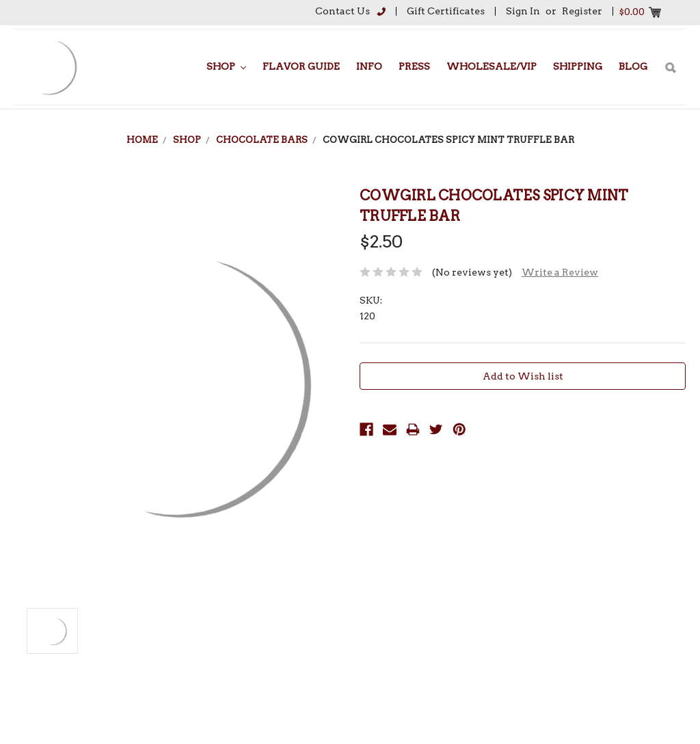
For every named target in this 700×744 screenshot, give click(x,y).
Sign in (523, 11)
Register (582, 11)
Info (369, 66)
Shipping (578, 66)
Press (414, 66)
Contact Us (342, 11)
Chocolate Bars (262, 140)
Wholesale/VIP (492, 66)
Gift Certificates (446, 11)
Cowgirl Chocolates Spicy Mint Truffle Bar (448, 140)
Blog (633, 66)
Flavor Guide (301, 66)
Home (142, 140)
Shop (226, 66)
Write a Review (560, 272)
